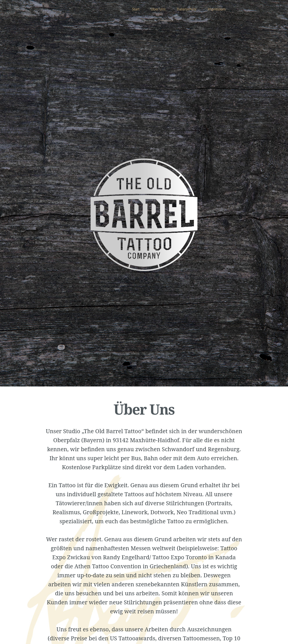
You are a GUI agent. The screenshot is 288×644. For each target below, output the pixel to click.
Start (136, 9)
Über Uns (158, 9)
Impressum (217, 9)
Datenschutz (187, 9)
